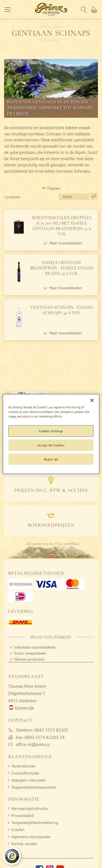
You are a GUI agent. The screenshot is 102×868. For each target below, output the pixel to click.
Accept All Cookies (51, 445)
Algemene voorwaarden (31, 837)
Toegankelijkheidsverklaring (35, 823)
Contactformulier (25, 773)
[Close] (92, 400)
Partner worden (24, 844)
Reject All (51, 459)
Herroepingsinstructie (30, 808)
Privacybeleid (23, 816)
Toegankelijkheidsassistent (34, 787)
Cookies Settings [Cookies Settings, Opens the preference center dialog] (51, 431)
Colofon (18, 830)
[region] (51, 434)
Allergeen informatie (28, 780)
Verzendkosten (24, 766)
